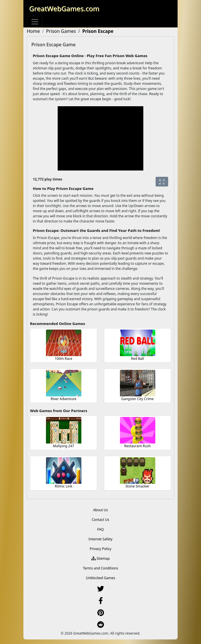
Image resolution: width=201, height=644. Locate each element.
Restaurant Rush (137, 446)
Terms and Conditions (101, 568)
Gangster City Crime (137, 399)
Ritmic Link (64, 486)
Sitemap (100, 558)
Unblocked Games (101, 578)
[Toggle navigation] (35, 22)
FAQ (101, 529)
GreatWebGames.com (64, 8)
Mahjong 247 (64, 446)
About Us (100, 510)
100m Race (64, 359)
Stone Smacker (138, 486)
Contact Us (100, 520)
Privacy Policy (100, 549)
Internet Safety (100, 539)
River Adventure (63, 399)
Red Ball (137, 359)
